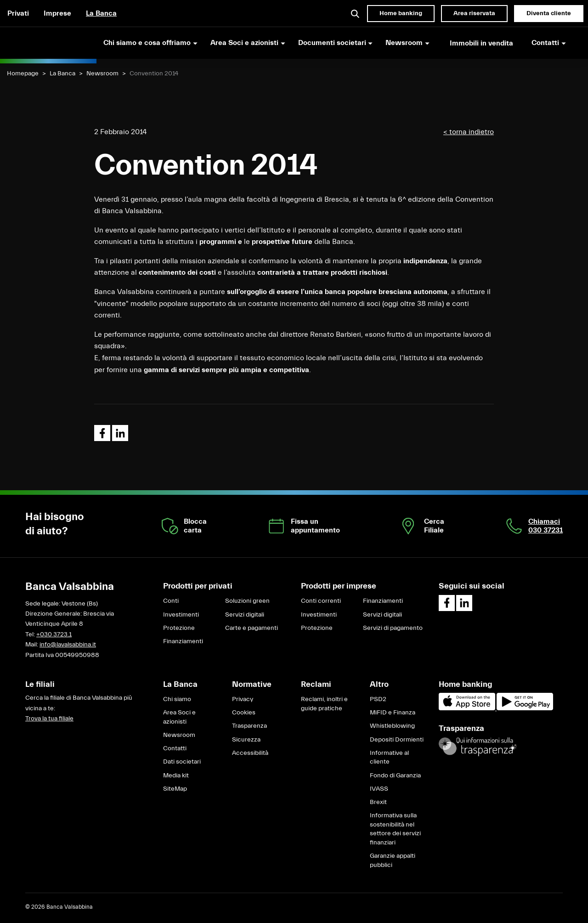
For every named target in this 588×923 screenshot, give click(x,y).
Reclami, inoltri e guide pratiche (324, 704)
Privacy (243, 699)
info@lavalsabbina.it (68, 645)
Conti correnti (321, 601)
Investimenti (181, 615)
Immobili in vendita (481, 43)
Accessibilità (250, 753)
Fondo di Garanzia (395, 776)
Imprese (57, 13)
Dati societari (182, 762)
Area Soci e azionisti (179, 717)
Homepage (23, 74)
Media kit (176, 776)
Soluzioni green (247, 601)
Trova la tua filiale (49, 719)
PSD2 (378, 699)
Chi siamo (177, 699)
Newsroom (102, 74)
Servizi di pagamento (393, 628)
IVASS (379, 789)
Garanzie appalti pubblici (393, 861)
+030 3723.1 (54, 634)
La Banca (101, 13)
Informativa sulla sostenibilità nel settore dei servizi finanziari (395, 829)
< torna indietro (469, 132)
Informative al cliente (389, 758)
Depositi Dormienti (397, 740)
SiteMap (175, 789)
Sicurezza (246, 740)
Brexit (378, 802)
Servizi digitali (245, 615)
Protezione (179, 628)
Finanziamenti (183, 641)
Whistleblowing (392, 726)
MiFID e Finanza (393, 713)
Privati (18, 13)
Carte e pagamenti (252, 628)
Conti (171, 601)
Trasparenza (249, 726)
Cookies (244, 713)
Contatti (175, 748)
